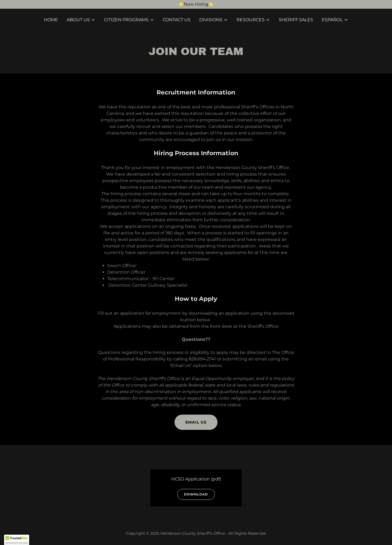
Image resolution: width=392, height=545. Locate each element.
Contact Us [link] (177, 20)
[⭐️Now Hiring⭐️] (196, 4)
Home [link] (51, 20)
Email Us (196, 422)
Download (196, 494)
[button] (81, 20)
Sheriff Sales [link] (296, 20)
